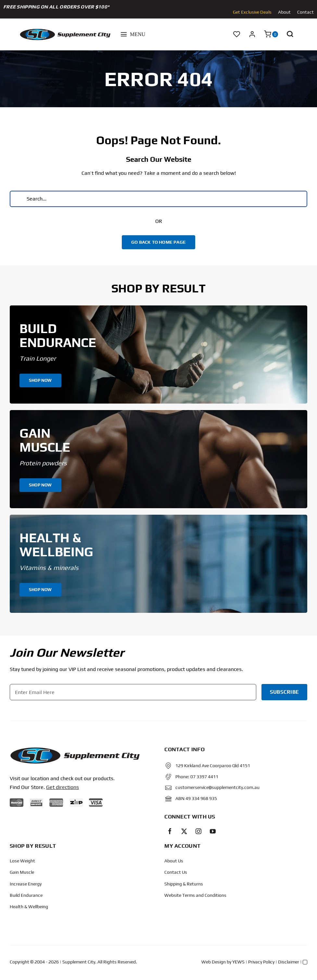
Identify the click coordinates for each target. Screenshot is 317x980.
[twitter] (184, 831)
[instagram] (198, 831)
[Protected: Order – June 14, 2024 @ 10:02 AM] (75, 749)
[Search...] (158, 199)
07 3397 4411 (204, 777)
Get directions (63, 787)
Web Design (214, 962)
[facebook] (170, 831)
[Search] (18, 199)
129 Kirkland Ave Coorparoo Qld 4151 (213, 766)
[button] (290, 34)
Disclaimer (289, 962)
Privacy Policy (261, 962)
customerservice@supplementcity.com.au (217, 787)
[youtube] (213, 831)
